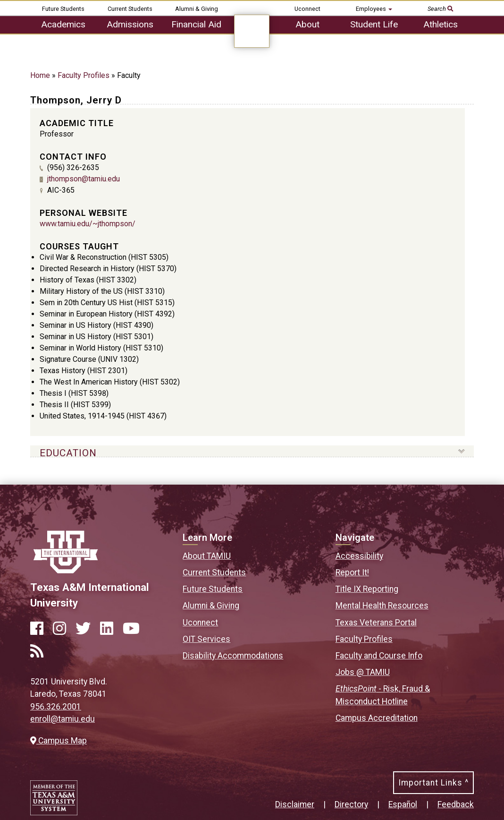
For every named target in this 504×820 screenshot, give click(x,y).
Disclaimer (295, 804)
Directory (351, 804)
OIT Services (206, 639)
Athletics (441, 24)
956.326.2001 (56, 707)
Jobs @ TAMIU (363, 672)
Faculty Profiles (84, 75)
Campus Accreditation (377, 718)
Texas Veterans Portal (376, 623)
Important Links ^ (433, 783)
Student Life (374, 24)
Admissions (130, 24)
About (307, 24)
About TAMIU (207, 556)
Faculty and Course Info (379, 656)
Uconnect (307, 9)
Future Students (63, 9)
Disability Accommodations (233, 656)
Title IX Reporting (367, 589)
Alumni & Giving (197, 9)
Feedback (456, 804)
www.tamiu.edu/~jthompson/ (88, 224)
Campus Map (59, 741)
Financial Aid (196, 24)
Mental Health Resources (382, 606)
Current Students (130, 9)
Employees (374, 9)
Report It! (352, 572)
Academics (63, 24)
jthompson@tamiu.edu (84, 179)
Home (40, 75)
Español (403, 804)
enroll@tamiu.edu (63, 719)
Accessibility (359, 556)
